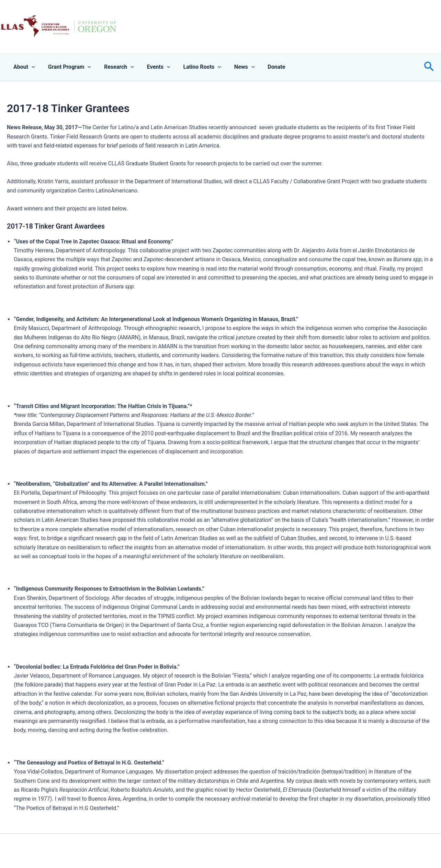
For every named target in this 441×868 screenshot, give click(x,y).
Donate (263, 67)
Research (114, 67)
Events (151, 67)
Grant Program (66, 67)
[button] (429, 67)
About (23, 67)
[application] (31, 67)
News (233, 67)
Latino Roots (193, 67)
